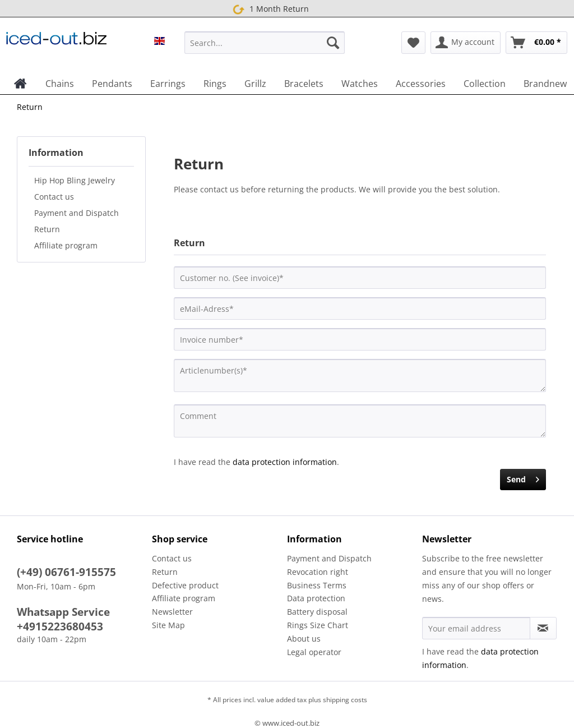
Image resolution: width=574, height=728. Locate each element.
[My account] (466, 43)
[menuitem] (265, 48)
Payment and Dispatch (77, 213)
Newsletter (172, 612)
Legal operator (314, 652)
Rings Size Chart (318, 625)
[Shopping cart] (536, 43)
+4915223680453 (60, 626)
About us (304, 639)
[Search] (333, 43)
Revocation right (318, 572)
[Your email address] (476, 628)
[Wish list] (413, 43)
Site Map (168, 625)
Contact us (54, 197)
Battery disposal (317, 612)
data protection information (285, 462)
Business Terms (317, 585)
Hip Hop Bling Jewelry (75, 180)
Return (47, 229)
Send (523, 478)
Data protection (316, 598)
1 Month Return (269, 9)
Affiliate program (66, 245)
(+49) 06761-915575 (66, 572)
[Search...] (265, 43)
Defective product (185, 585)
